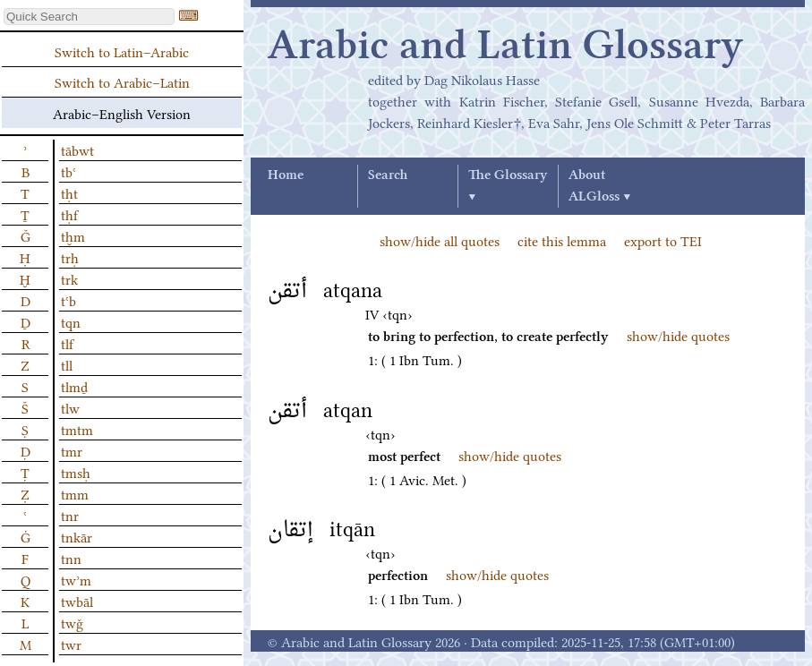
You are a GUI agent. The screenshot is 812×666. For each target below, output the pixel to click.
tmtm (77, 429)
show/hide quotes (678, 335)
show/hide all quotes (440, 240)
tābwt (77, 149)
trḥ (70, 257)
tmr (72, 450)
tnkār (77, 536)
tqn (71, 321)
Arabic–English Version (122, 113)
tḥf (69, 214)
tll (67, 364)
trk (69, 278)
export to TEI (663, 240)
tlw (70, 407)
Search (388, 175)
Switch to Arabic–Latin (122, 81)
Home (286, 175)
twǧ (72, 622)
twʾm (76, 579)
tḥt (69, 192)
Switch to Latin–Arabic (122, 51)
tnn (71, 558)
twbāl (77, 601)
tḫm (73, 235)
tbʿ (68, 171)
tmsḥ (76, 472)
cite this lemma (562, 240)
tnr (70, 515)
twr (71, 644)
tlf (67, 343)
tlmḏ (74, 386)
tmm (75, 493)
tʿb (68, 300)
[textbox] (89, 17)
